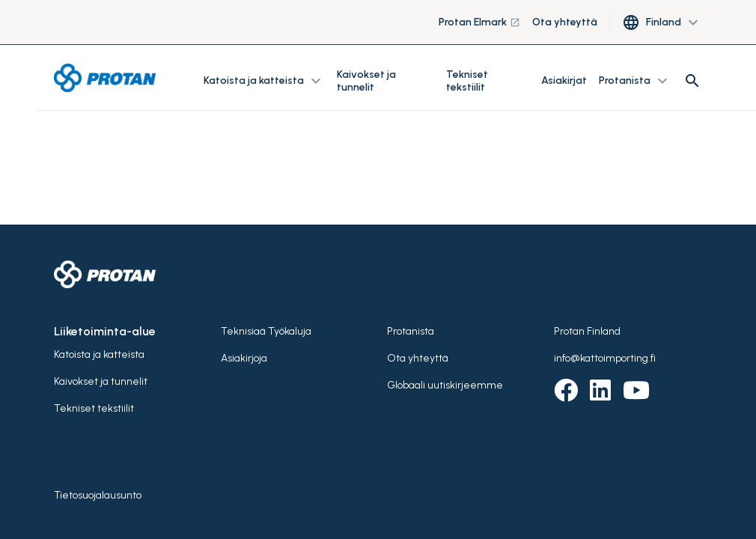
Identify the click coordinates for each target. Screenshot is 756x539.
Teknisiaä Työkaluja (266, 331)
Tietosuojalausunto (98, 495)
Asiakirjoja (244, 358)
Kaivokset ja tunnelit (366, 81)
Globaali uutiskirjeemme (445, 385)
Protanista (411, 331)
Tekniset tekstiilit (467, 81)
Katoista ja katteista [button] (264, 81)
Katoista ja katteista (99, 354)
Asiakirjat (564, 80)
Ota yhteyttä (565, 22)
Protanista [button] (635, 81)
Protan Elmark (479, 22)
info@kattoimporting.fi (605, 358)
